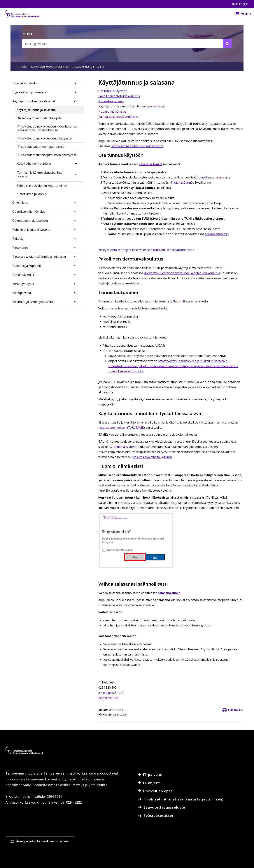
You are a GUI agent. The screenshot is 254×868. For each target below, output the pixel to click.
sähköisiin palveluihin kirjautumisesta (137, 146)
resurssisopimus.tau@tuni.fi (153, 457)
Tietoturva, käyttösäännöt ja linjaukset (39, 257)
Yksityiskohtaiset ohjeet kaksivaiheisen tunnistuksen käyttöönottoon (146, 250)
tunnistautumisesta (211, 177)
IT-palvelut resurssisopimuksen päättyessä (47, 155)
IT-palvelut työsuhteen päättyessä (41, 147)
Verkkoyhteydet (23, 284)
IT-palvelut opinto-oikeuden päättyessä (44, 138)
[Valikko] (241, 14)
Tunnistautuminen (111, 101)
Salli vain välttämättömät (227, 847)
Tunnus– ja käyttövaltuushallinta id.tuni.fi (40, 175)
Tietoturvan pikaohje (31, 194)
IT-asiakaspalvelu (24, 83)
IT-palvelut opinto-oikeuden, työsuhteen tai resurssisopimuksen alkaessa (47, 128)
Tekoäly (18, 239)
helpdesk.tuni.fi (109, 698)
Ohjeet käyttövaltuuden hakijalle (39, 118)
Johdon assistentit (125, 447)
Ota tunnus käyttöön (113, 91)
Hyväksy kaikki (184, 847)
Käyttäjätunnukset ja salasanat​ (34, 101)
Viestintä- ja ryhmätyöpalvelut (33, 302)
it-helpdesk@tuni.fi (111, 693)
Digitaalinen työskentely (29, 92)
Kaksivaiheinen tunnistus (34, 164)
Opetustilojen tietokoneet (30, 221)
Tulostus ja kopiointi (27, 266)
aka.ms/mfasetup (217, 234)
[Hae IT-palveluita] (127, 44)
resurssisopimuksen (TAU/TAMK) (122, 428)
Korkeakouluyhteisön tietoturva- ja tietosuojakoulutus (182, 273)
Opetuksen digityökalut (29, 212)
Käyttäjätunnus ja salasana (36, 110)
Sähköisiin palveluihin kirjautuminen (42, 186)
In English (240, 4)
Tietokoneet (21, 248)
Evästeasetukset (140, 847)
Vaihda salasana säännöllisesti (119, 117)
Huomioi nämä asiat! (112, 111)
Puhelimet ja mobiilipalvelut (31, 230)
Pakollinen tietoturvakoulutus (119, 96)
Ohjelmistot (20, 203)
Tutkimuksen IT (23, 275)
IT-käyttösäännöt (182, 183)
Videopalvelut (22, 293)
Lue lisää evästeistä (40, 860)
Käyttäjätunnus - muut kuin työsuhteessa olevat (132, 106)
